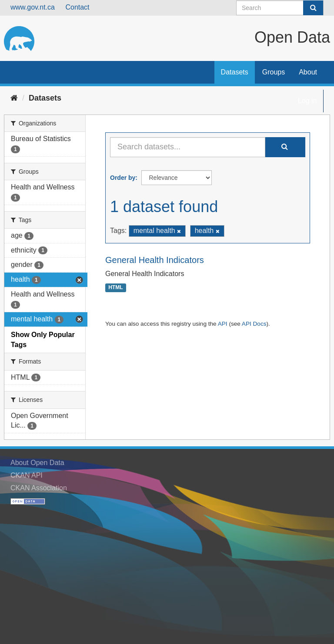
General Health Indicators (155, 260)
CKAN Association (39, 488)
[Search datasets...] (188, 147)
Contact (77, 7)
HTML (115, 288)
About (308, 72)
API (223, 324)
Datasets (235, 72)
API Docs (254, 324)
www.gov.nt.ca (33, 7)
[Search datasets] (280, 8)
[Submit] (313, 8)
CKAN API (27, 475)
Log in (307, 101)
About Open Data (37, 463)
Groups (274, 72)
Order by (123, 178)
